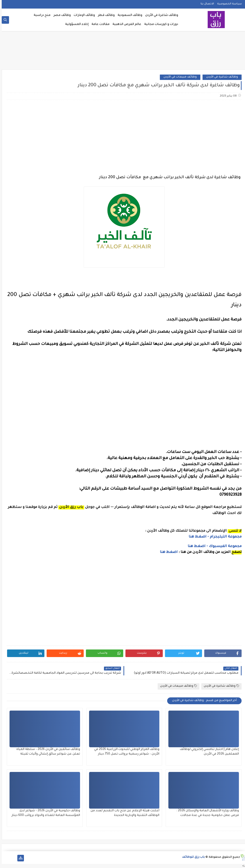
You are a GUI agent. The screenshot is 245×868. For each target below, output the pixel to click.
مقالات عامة (99, 24)
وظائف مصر (60, 15)
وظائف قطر (105, 15)
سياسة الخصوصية (228, 4)
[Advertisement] (122, 52)
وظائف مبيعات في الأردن (178, 77)
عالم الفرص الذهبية (125, 24)
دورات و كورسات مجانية (159, 24)
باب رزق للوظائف (192, 857)
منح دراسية (40, 15)
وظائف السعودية (128, 15)
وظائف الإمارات (83, 15)
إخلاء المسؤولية (75, 24)
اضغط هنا (167, 552)
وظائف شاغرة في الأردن (160, 15)
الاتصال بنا (206, 4)
